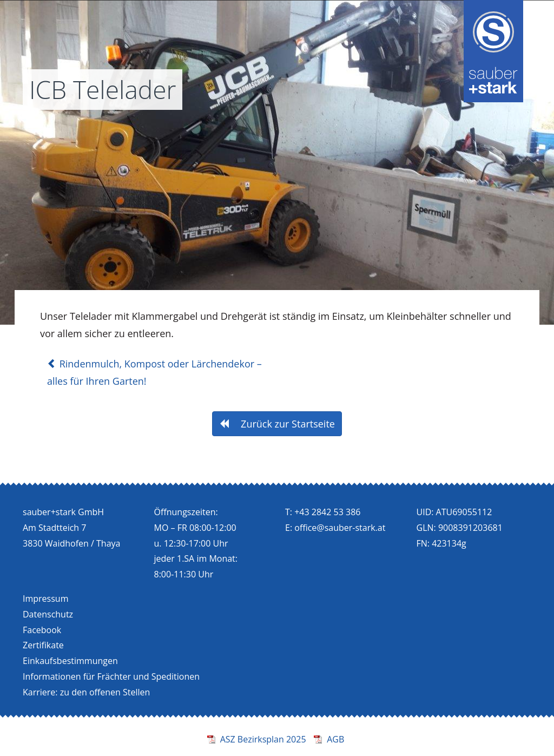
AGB (335, 739)
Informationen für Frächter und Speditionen (111, 676)
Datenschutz (48, 614)
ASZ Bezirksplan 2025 (263, 739)
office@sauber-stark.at (340, 528)
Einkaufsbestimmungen (70, 661)
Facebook (42, 630)
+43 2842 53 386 (327, 512)
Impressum (45, 599)
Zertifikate (43, 645)
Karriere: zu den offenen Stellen (86, 692)
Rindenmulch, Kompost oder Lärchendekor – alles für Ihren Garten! (154, 372)
